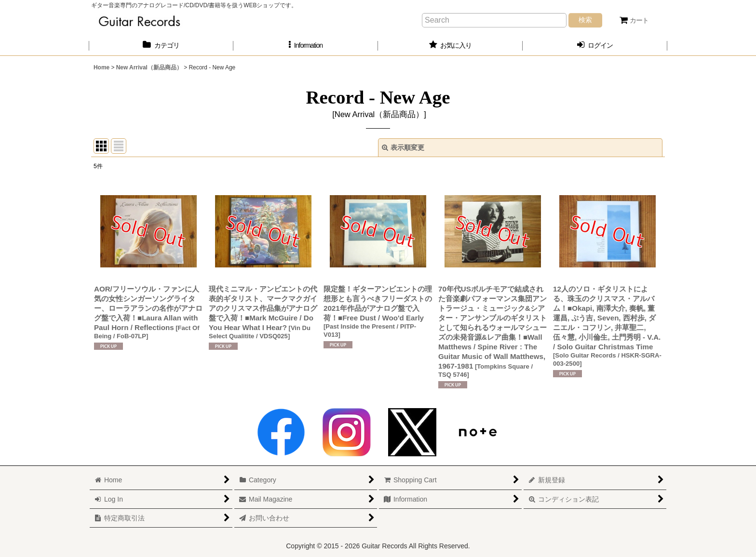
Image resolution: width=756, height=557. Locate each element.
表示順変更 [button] (403, 147)
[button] (306, 46)
